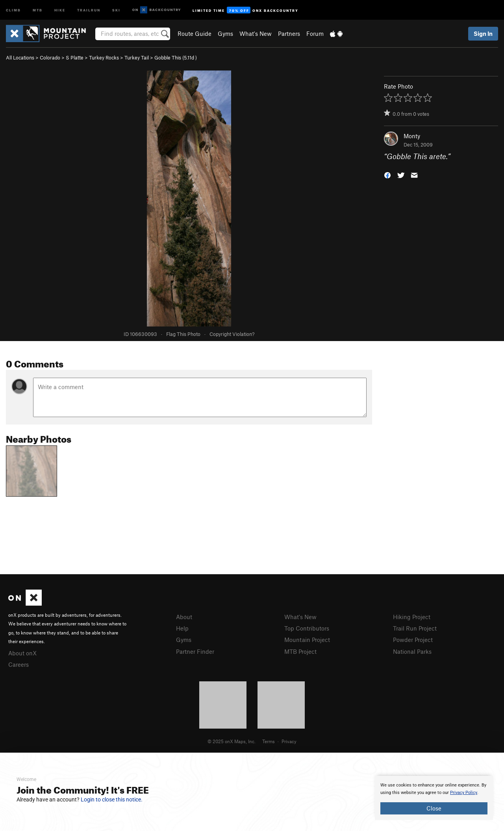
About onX (22, 653)
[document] (434, 798)
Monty (412, 136)
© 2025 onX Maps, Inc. (232, 741)
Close (434, 808)
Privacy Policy (464, 793)
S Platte (75, 58)
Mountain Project (307, 640)
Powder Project (413, 640)
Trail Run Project (415, 628)
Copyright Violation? (232, 334)
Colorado (50, 58)
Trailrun (89, 10)
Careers (19, 664)
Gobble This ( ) (176, 58)
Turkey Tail (137, 58)
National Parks (412, 651)
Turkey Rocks (104, 58)
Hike (60, 10)
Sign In (483, 33)
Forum (315, 33)
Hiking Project (412, 617)
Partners (289, 33)
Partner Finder (195, 651)
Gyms (225, 33)
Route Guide (195, 33)
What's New (256, 33)
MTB (38, 10)
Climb (13, 10)
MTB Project (300, 651)
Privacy (289, 741)
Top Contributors (307, 628)
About (184, 617)
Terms (269, 741)
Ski (116, 10)
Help (182, 628)
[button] (387, 175)
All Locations (20, 58)
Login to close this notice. (112, 799)
